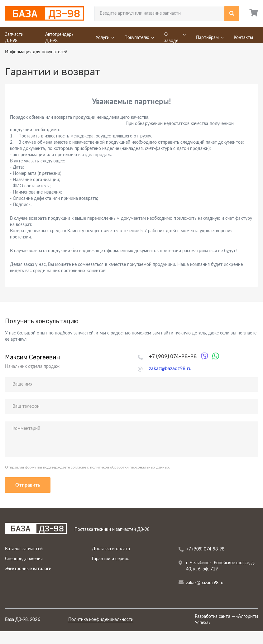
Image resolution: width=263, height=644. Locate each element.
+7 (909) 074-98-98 (173, 356)
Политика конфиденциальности (101, 620)
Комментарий (26, 429)
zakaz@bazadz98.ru (170, 368)
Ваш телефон (26, 406)
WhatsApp (217, 355)
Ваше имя (22, 384)
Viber (206, 355)
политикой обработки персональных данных (129, 467)
